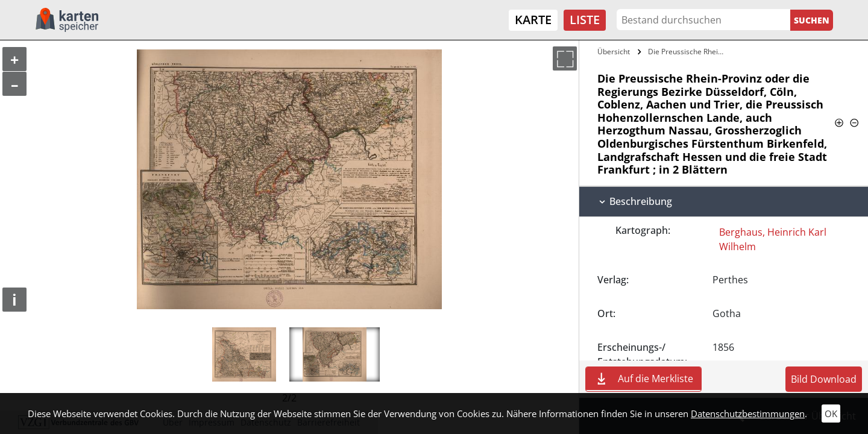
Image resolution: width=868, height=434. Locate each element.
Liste (585, 20)
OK (831, 414)
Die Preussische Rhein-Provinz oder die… (689, 52)
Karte (533, 20)
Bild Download (824, 379)
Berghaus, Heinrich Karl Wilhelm (773, 239)
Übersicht (614, 52)
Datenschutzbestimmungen (748, 414)
